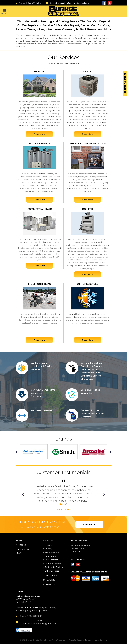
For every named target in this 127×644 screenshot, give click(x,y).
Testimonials (23, 549)
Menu (4, 12)
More (63, 504)
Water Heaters (52, 552)
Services (48, 541)
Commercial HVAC (54, 563)
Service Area (50, 575)
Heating (49, 545)
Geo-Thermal (51, 560)
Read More (39, 134)
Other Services (52, 571)
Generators (50, 556)
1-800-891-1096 (33, 3)
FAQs (20, 553)
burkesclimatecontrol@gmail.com (73, 3)
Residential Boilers (54, 567)
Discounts (49, 580)
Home (19, 541)
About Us (21, 545)
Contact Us (89, 525)
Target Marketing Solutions (96, 640)
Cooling (48, 549)
